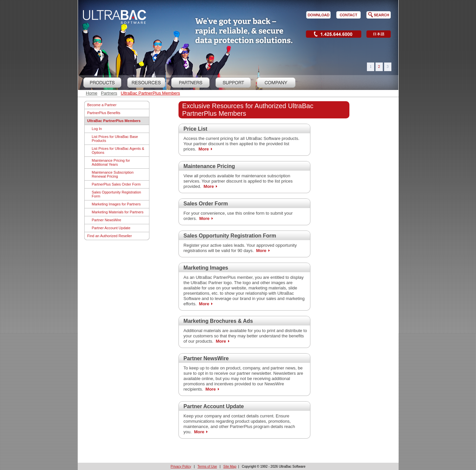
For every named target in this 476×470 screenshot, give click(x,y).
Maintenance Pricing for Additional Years (111, 162)
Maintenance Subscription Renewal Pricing (113, 174)
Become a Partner (102, 105)
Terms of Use (207, 467)
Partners (109, 93)
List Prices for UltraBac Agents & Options (118, 150)
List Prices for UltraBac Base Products (115, 139)
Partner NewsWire (107, 220)
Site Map (230, 467)
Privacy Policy (181, 467)
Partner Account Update (111, 228)
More (204, 149)
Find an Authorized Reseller (110, 236)
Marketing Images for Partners (116, 204)
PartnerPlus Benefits (104, 113)
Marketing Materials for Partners (118, 212)
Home (92, 93)
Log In (97, 129)
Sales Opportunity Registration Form (117, 194)
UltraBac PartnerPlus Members (150, 93)
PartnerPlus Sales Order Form (116, 184)
